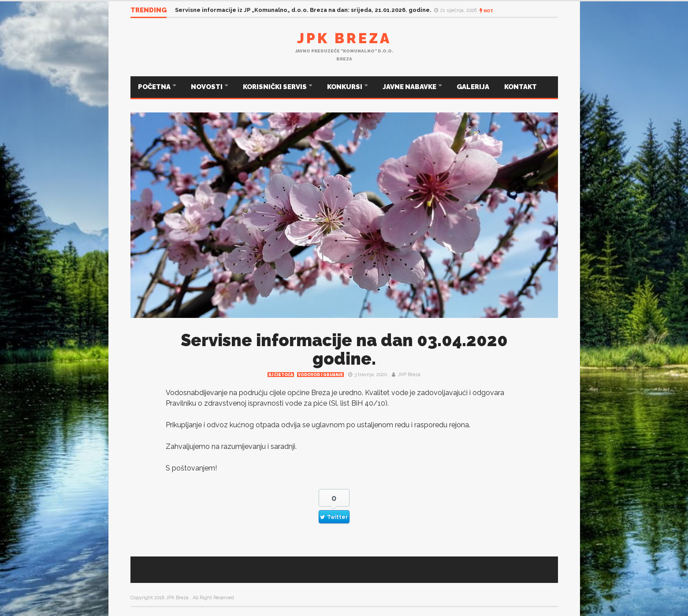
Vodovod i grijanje (320, 375)
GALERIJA (473, 87)
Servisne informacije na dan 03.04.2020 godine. (344, 349)
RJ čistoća (281, 375)
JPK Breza (344, 38)
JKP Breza (409, 375)
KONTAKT (521, 87)
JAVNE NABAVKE (410, 87)
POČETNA (155, 87)
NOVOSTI (207, 87)
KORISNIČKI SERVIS (275, 87)
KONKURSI (345, 87)
